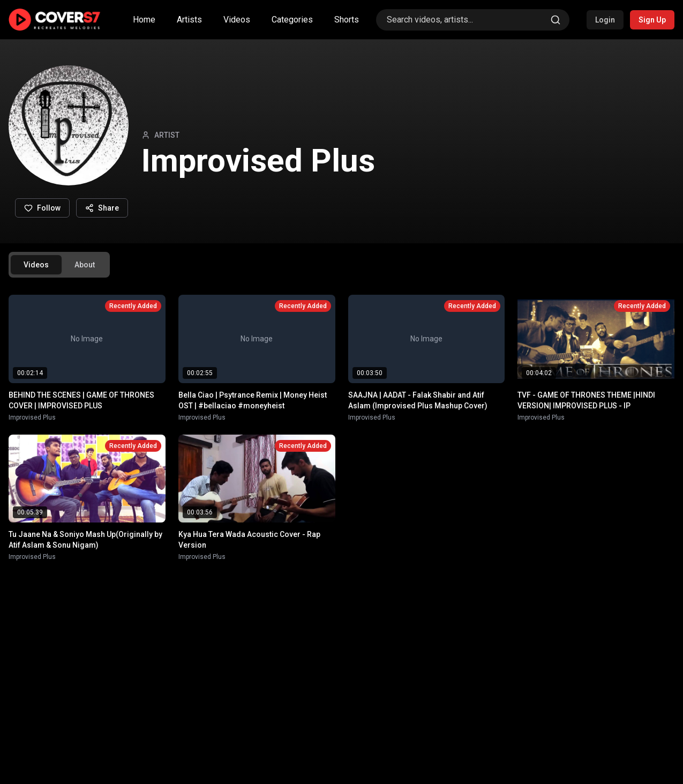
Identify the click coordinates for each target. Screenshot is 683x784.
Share (102, 208)
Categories (292, 20)
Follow (42, 208)
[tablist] (59, 265)
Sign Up (652, 20)
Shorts (347, 20)
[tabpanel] (341, 428)
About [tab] (85, 265)
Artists (189, 20)
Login (605, 20)
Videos (237, 20)
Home (144, 20)
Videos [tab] (36, 265)
